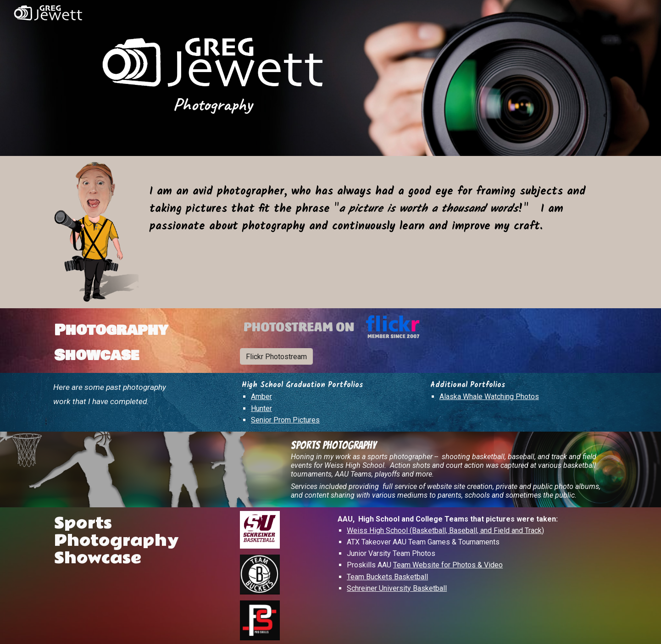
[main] (213, 104)
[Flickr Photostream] (276, 357)
